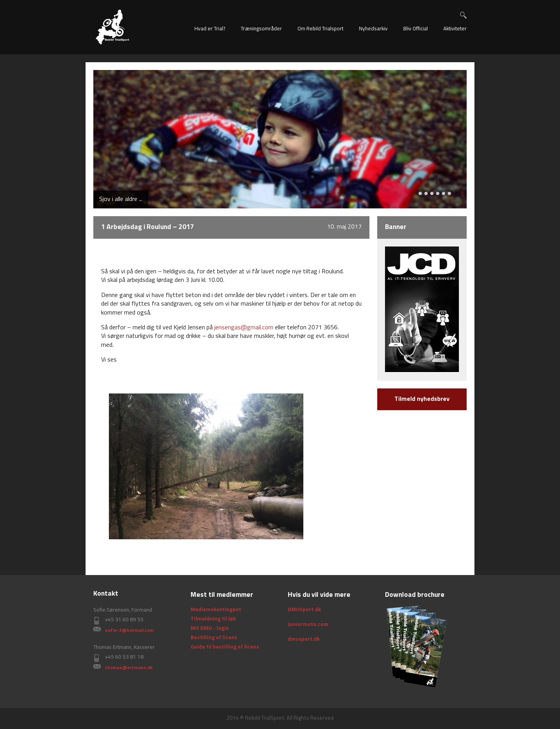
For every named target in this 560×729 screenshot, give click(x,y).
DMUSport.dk (304, 610)
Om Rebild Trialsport (320, 29)
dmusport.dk (304, 639)
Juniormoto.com (308, 625)
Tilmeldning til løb (213, 619)
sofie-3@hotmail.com (129, 631)
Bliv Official (416, 29)
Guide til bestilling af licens (225, 647)
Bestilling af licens (214, 638)
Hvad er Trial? (210, 29)
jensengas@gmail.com (244, 328)
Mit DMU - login (210, 628)
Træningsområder (261, 29)
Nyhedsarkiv (373, 29)
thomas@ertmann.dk (129, 668)
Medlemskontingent (216, 610)
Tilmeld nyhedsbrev (422, 399)
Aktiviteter (455, 29)
